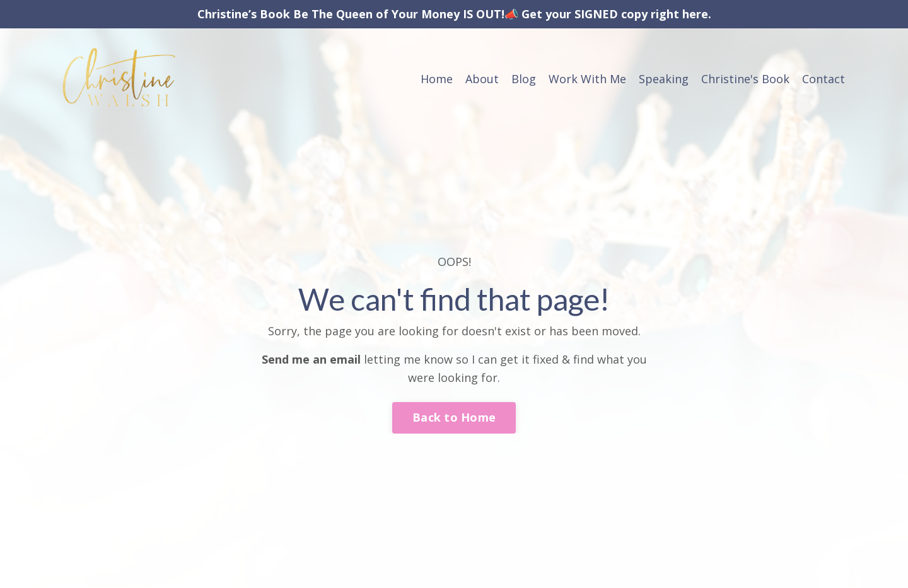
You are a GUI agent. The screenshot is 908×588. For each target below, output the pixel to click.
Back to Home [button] (454, 417)
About (482, 79)
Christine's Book (745, 79)
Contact (824, 79)
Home (437, 79)
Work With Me (587, 79)
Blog (524, 79)
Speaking (664, 79)
